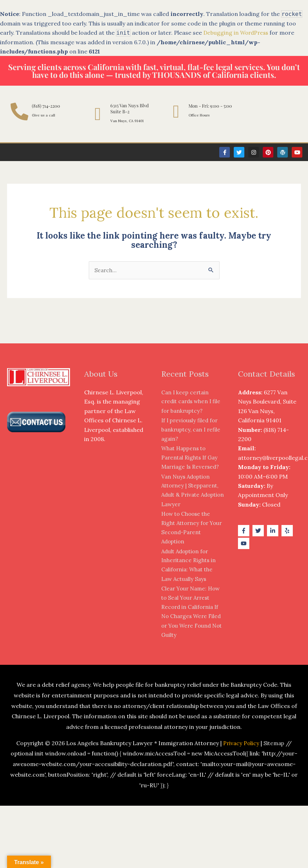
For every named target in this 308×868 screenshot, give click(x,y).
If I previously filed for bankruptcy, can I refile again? (192, 430)
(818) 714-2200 (46, 106)
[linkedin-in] (274, 531)
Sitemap (275, 743)
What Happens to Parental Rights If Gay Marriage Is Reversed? (192, 458)
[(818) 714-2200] (19, 112)
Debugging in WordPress (237, 33)
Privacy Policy (241, 743)
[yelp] (288, 531)
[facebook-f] (245, 531)
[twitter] (259, 531)
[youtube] (245, 544)
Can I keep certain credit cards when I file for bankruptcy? (193, 402)
